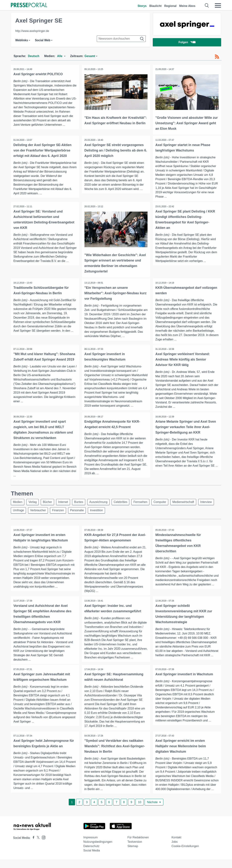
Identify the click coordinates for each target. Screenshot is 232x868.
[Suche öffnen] (207, 5)
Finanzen (78, 512)
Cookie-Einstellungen (185, 855)
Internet (66, 503)
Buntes (82, 503)
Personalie (98, 512)
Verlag (34, 503)
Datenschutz (91, 855)
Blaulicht (156, 6)
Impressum (91, 846)
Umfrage (37, 512)
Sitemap (133, 855)
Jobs (175, 850)
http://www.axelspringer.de (32, 31)
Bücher (49, 503)
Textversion (135, 850)
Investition (118, 512)
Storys (142, 6)
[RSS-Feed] (217, 57)
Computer (166, 503)
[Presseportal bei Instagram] (43, 846)
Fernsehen (146, 503)
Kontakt (176, 846)
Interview (19, 512)
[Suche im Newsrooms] (121, 39)
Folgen (187, 43)
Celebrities (125, 503)
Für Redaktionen (138, 846)
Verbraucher (58, 512)
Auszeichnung (103, 503)
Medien (18, 503)
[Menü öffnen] (218, 5)
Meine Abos (187, 6)
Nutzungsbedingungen (98, 850)
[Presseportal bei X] (37, 846)
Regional (170, 6)
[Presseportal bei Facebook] (32, 846)
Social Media (92, 859)
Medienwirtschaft (190, 503)
